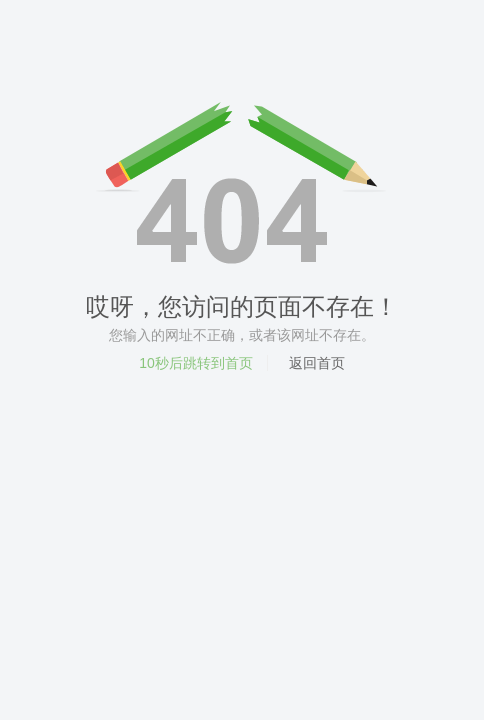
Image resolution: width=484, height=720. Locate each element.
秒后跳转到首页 (196, 363)
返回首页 (317, 363)
